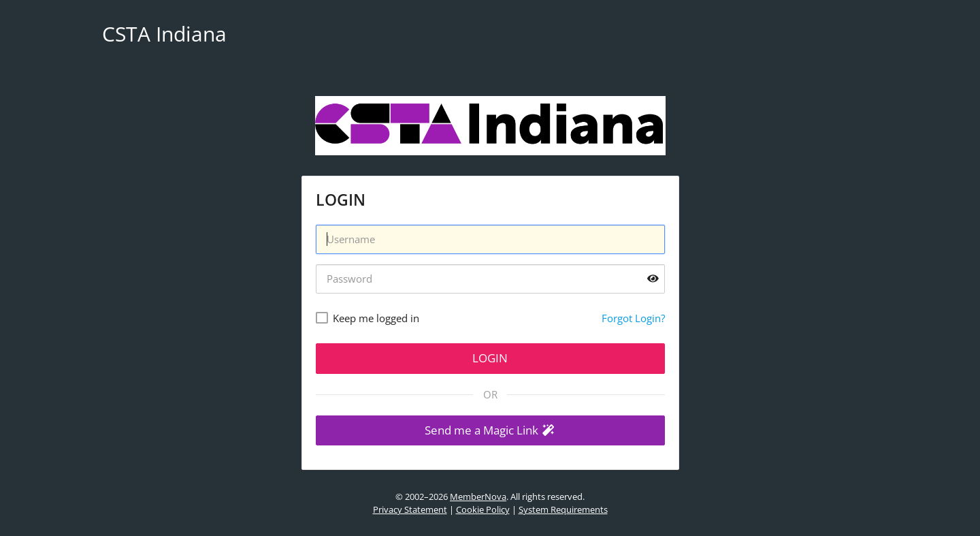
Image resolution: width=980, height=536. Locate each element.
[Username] (490, 239)
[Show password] (653, 279)
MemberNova (478, 496)
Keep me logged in (376, 318)
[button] (490, 431)
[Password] (490, 279)
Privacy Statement (410, 509)
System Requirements (563, 509)
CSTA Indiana (164, 34)
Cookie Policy (483, 509)
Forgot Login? (633, 318)
